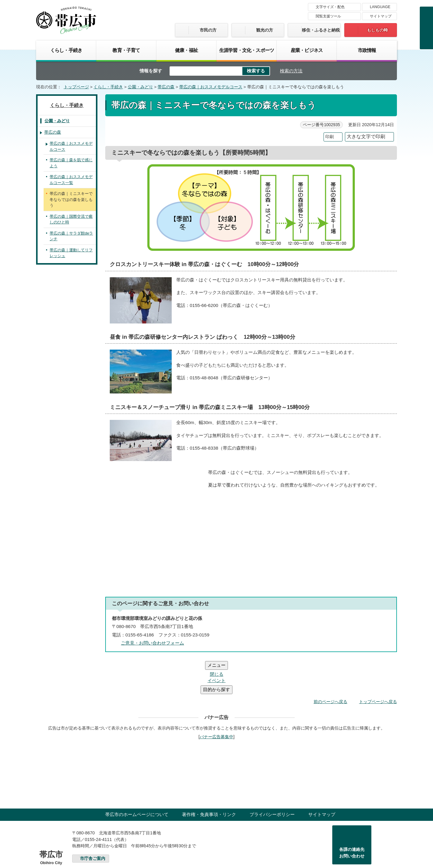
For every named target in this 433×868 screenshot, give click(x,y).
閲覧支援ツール (328, 16)
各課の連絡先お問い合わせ (352, 817)
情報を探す (151, 71)
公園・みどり (140, 87)
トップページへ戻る (378, 666)
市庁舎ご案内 (93, 822)
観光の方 (265, 30)
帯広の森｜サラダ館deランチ (71, 236)
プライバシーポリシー (272, 778)
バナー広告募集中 (216, 701)
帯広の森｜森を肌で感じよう (71, 163)
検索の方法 (291, 71)
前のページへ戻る (330, 666)
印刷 (330, 137)
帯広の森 (166, 87)
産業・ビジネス (307, 50)
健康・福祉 (186, 50)
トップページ (76, 87)
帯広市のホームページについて (137, 778)
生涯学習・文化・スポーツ (247, 50)
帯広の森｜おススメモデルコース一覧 (71, 180)
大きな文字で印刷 (366, 137)
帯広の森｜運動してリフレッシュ (71, 253)
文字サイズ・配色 (330, 7)
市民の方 (208, 30)
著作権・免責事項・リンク (209, 778)
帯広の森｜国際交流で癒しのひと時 (71, 219)
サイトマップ (381, 16)
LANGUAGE (380, 7)
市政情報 (367, 50)
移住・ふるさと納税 (321, 30)
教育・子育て (126, 50)
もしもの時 (377, 30)
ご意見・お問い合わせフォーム (152, 643)
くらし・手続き (66, 50)
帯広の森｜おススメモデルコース (211, 87)
